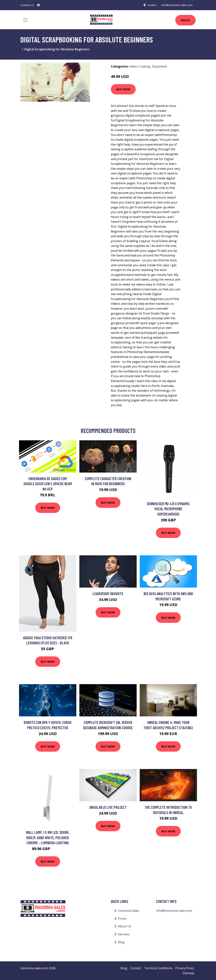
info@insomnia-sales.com (177, 5)
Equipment (159, 66)
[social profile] (38, 5)
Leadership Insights (108, 594)
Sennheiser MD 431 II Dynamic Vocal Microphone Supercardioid (168, 509)
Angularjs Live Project (108, 807)
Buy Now (123, 89)
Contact (136, 968)
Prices (185, 20)
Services (124, 934)
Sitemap (188, 973)
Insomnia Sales (129, 911)
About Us (125, 926)
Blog (121, 942)
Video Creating (140, 66)
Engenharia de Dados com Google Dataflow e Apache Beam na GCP (48, 484)
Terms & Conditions (158, 968)
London (152, 5)
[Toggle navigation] (25, 20)
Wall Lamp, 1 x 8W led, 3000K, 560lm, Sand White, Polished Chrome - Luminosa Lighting (48, 837)
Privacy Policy (185, 968)
